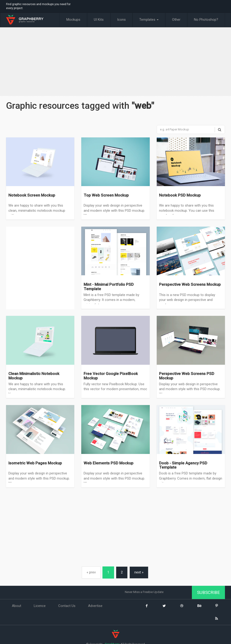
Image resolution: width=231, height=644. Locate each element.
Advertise (95, 606)
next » (139, 572)
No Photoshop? (206, 20)
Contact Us (67, 606)
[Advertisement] (115, 62)
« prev (91, 572)
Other (176, 20)
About (17, 606)
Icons (121, 20)
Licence (40, 606)
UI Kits (99, 20)
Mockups (73, 20)
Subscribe (208, 592)
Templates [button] (149, 20)
